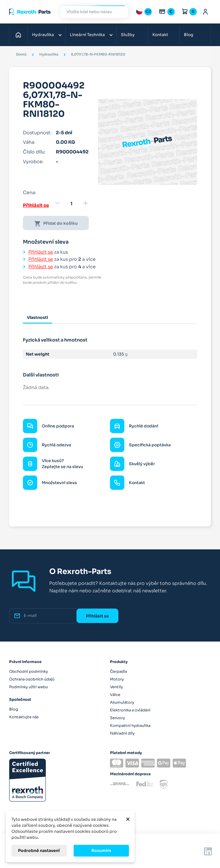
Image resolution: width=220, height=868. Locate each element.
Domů (20, 35)
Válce (115, 695)
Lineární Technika (87, 35)
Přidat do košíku (56, 224)
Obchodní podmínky (29, 671)
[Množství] (71, 204)
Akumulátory (122, 702)
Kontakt (160, 35)
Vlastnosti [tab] (38, 317)
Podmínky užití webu (29, 687)
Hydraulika (43, 35)
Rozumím (101, 851)
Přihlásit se (36, 205)
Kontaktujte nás (24, 717)
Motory (117, 679)
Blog (188, 35)
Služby (128, 35)
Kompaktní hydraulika (130, 726)
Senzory (117, 718)
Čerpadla (118, 671)
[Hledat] (90, 12)
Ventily (116, 687)
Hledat (120, 12)
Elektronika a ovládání (130, 710)
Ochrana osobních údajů (32, 679)
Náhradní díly (122, 733)
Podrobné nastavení (39, 851)
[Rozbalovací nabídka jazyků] (144, 12)
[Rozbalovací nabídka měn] (167, 12)
